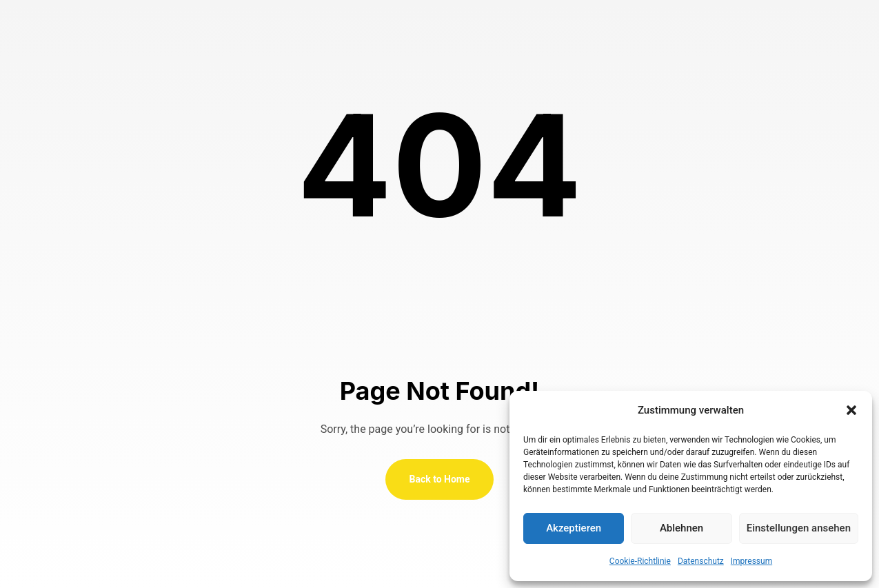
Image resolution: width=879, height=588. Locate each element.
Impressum (751, 561)
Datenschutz (701, 561)
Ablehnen (681, 528)
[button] (851, 410)
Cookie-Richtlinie (640, 561)
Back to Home (439, 479)
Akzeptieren (574, 528)
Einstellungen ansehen (799, 528)
